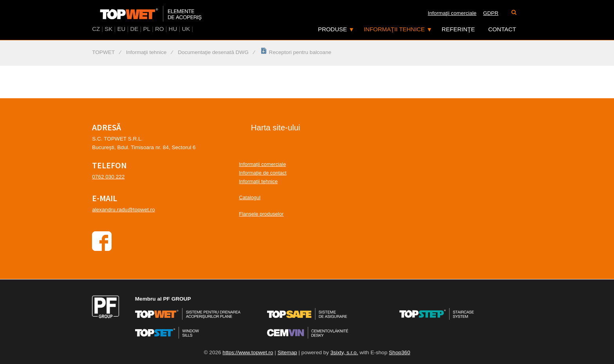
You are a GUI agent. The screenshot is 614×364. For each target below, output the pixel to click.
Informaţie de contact (263, 173)
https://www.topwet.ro (248, 352)
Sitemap (287, 352)
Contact (502, 29)
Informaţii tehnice (394, 29)
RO (159, 29)
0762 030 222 (108, 177)
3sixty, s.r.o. (344, 352)
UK (186, 29)
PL (146, 29)
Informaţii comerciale (452, 13)
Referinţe (458, 29)
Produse (332, 29)
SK (108, 29)
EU (122, 29)
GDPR (491, 13)
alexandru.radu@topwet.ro (123, 210)
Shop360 (399, 352)
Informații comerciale (262, 164)
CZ (96, 29)
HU (173, 29)
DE (134, 29)
